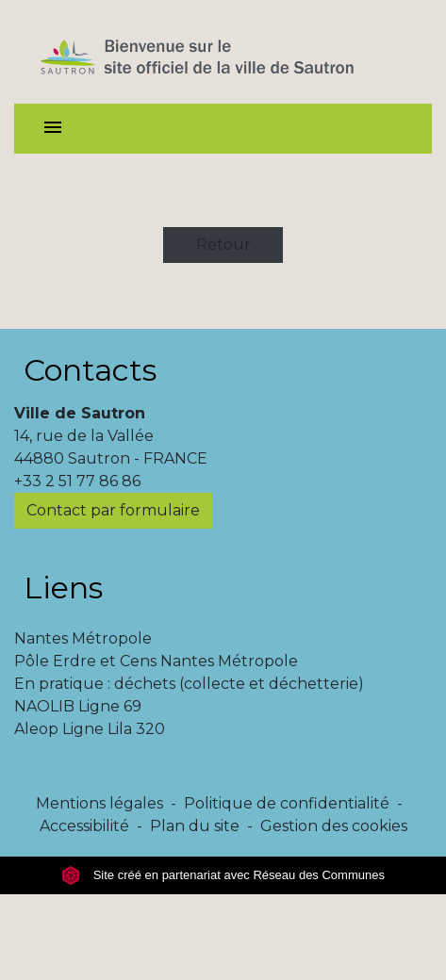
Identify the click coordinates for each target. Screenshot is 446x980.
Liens (63, 588)
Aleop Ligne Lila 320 (90, 729)
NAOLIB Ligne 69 (78, 706)
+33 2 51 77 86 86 (77, 481)
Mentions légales (99, 803)
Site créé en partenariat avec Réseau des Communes (223, 875)
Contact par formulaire (113, 510)
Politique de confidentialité (287, 803)
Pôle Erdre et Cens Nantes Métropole (156, 661)
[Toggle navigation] (53, 129)
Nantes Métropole (83, 638)
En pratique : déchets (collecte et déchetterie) (189, 684)
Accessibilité (84, 826)
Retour (223, 245)
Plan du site (195, 826)
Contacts (90, 370)
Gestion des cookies (334, 826)
